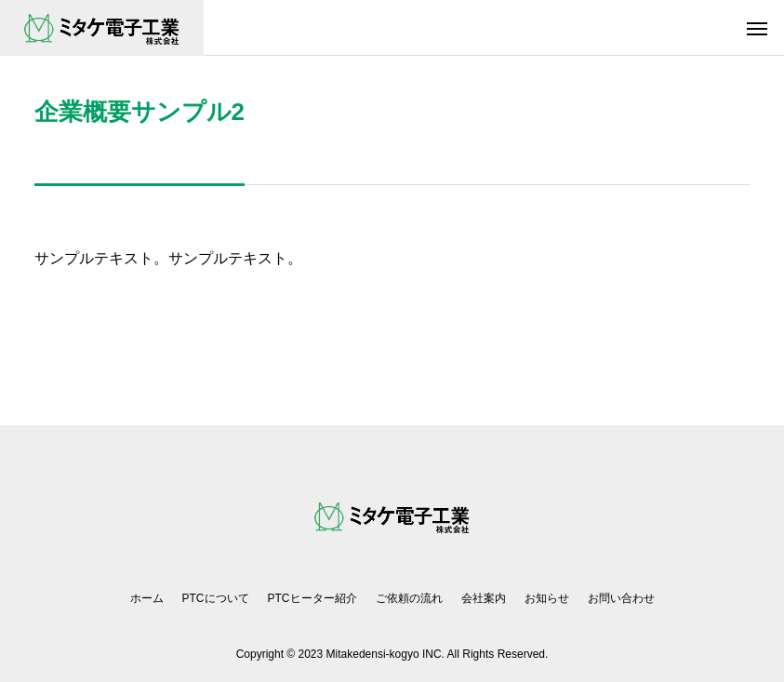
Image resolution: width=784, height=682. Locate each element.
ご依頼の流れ (409, 598)
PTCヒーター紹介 (312, 598)
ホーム (147, 598)
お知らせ (547, 598)
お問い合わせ (621, 598)
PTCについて (216, 598)
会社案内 (484, 598)
